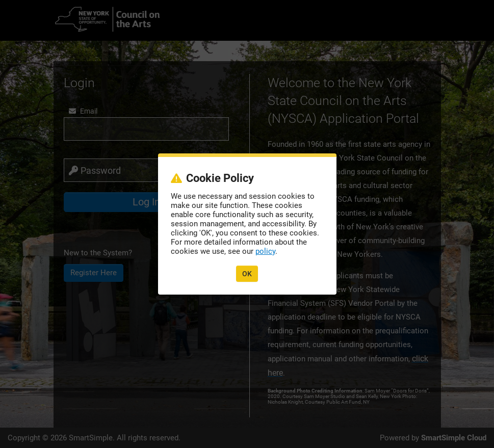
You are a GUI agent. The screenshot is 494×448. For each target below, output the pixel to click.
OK (247, 274)
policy (265, 251)
